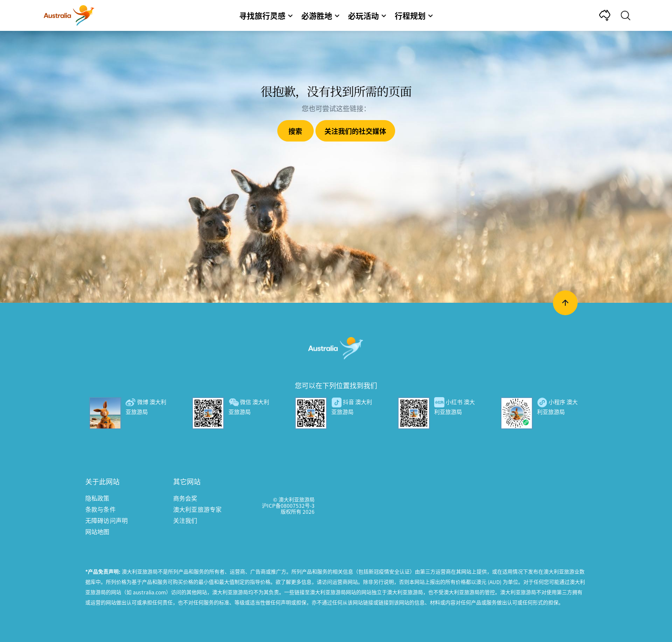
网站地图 (97, 531)
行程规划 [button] (414, 15)
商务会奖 (185, 498)
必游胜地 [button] (320, 15)
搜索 (295, 131)
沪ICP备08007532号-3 (288, 505)
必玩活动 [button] (367, 15)
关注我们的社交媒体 (355, 131)
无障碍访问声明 (106, 520)
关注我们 (185, 520)
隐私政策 (97, 498)
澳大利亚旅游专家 (197, 509)
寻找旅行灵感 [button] (266, 15)
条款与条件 (100, 509)
